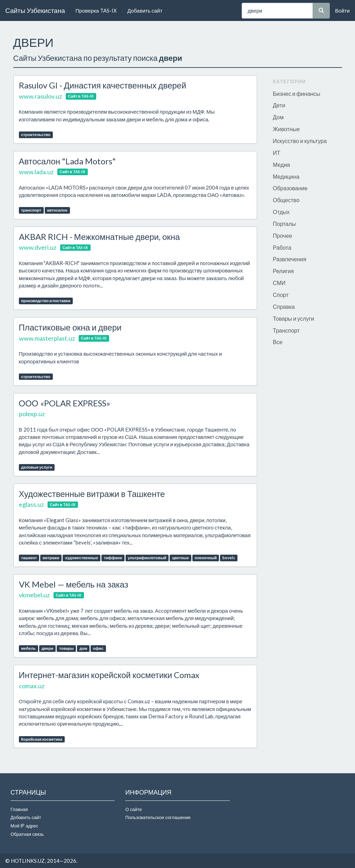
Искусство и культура (300, 141)
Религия (283, 271)
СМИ (279, 283)
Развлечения (290, 259)
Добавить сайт (145, 10)
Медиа (281, 165)
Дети (279, 105)
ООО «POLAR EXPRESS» (65, 403)
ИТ (276, 153)
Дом (278, 117)
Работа (282, 247)
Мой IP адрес (24, 826)
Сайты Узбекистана (35, 10)
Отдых (281, 212)
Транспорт (286, 330)
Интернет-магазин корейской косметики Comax (109, 675)
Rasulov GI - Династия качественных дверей (103, 85)
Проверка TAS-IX (96, 10)
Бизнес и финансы (297, 94)
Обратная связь (27, 834)
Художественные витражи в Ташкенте (92, 494)
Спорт (281, 295)
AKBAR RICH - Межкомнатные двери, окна (100, 237)
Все (278, 342)
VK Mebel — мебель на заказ (74, 584)
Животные (286, 129)
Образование (290, 188)
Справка (284, 307)
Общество (286, 200)
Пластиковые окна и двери (70, 327)
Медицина (286, 176)
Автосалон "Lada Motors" (68, 161)
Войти (342, 10)
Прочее (282, 236)
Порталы (284, 224)
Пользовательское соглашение (158, 817)
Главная (19, 809)
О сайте (133, 809)
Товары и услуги (293, 318)
